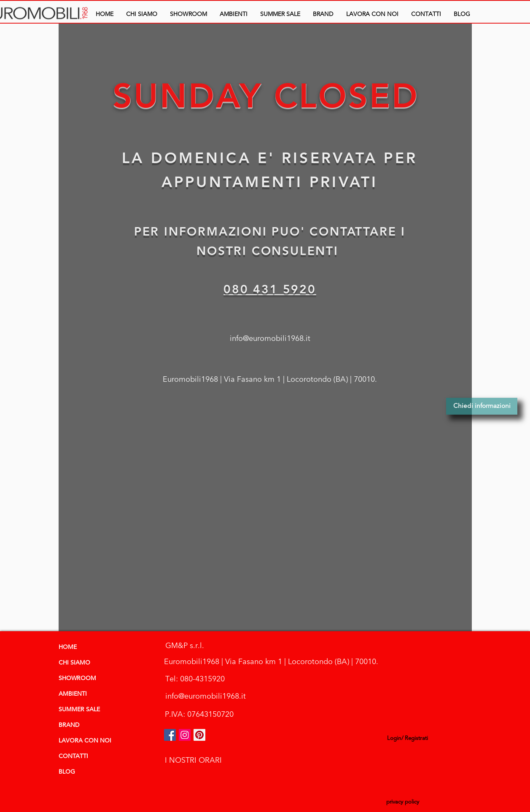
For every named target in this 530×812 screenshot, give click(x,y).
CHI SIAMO (74, 663)
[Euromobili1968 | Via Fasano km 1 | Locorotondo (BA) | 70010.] (270, 379)
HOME (68, 647)
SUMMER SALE (79, 710)
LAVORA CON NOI (85, 741)
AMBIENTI (73, 694)
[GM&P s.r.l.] (185, 646)
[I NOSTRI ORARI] (194, 760)
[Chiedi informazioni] (482, 406)
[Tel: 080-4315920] (195, 679)
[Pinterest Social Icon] (199, 735)
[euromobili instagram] (185, 735)
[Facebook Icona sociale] (170, 735)
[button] (234, 14)
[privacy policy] (403, 803)
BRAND (69, 725)
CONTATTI (73, 756)
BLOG (67, 772)
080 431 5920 (270, 289)
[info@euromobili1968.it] (270, 339)
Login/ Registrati (408, 738)
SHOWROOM (77, 678)
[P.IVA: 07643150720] (199, 714)
